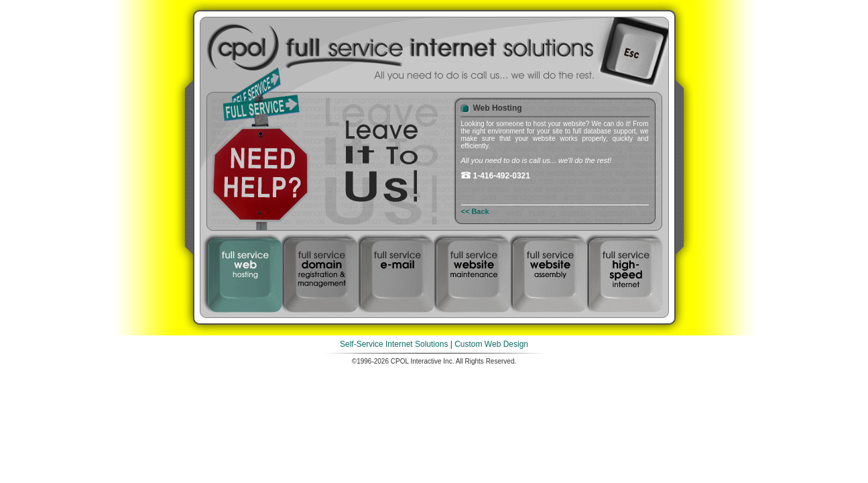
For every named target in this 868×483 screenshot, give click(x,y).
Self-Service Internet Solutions (394, 344)
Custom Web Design (491, 344)
